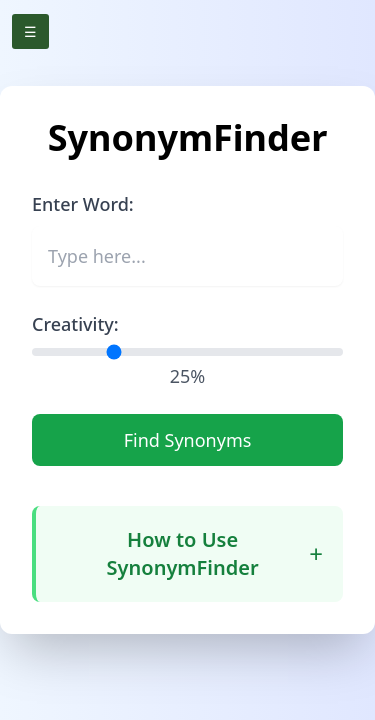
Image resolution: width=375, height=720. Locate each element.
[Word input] (187, 256)
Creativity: (75, 324)
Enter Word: (83, 204)
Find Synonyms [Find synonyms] (188, 440)
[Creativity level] (187, 352)
